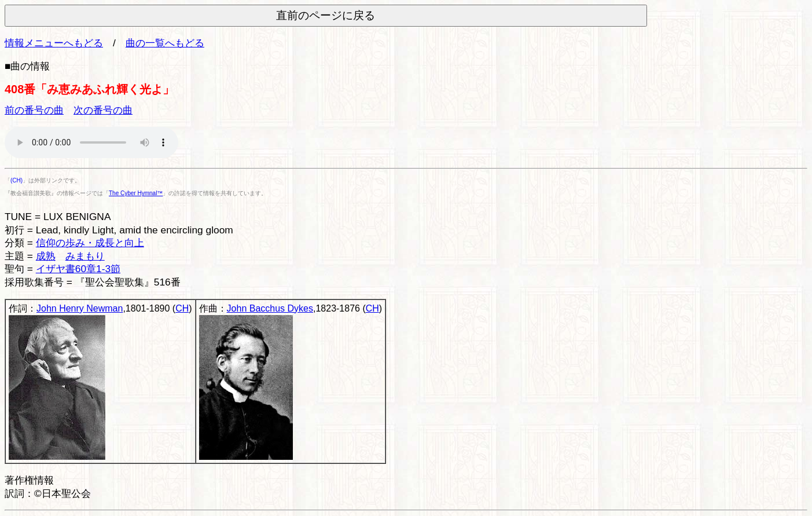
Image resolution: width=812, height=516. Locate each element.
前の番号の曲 (34, 110)
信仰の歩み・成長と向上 (90, 243)
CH (182, 308)
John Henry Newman (80, 308)
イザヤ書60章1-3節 (78, 269)
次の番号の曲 (103, 110)
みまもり (85, 256)
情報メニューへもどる (54, 43)
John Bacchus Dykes (270, 308)
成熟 (46, 256)
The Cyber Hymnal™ (136, 193)
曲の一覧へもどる (165, 43)
